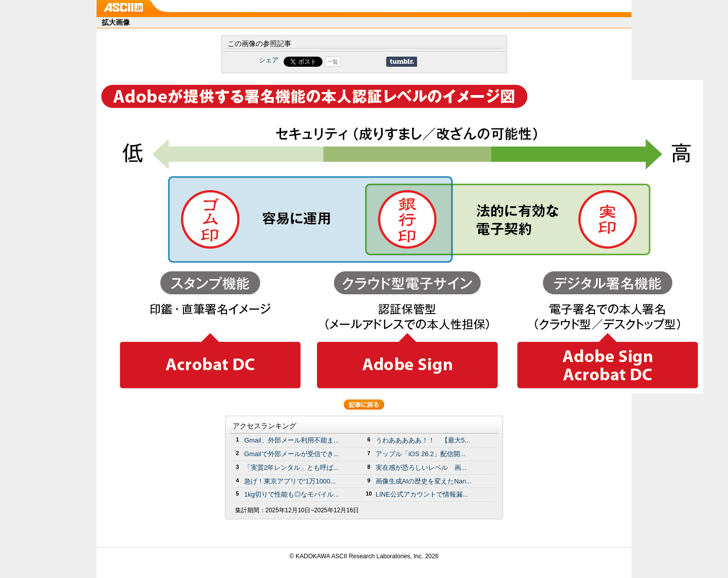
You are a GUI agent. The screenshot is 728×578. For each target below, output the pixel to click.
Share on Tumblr (402, 62)
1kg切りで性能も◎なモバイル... (292, 494)
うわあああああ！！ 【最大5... (423, 440)
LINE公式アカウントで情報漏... (422, 494)
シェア (269, 60)
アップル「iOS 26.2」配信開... (421, 454)
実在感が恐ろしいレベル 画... (421, 468)
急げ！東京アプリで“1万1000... (290, 481)
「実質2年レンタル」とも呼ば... (291, 468)
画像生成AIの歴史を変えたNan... (424, 481)
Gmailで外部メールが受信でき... (292, 454)
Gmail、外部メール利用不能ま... (292, 440)
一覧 (333, 62)
